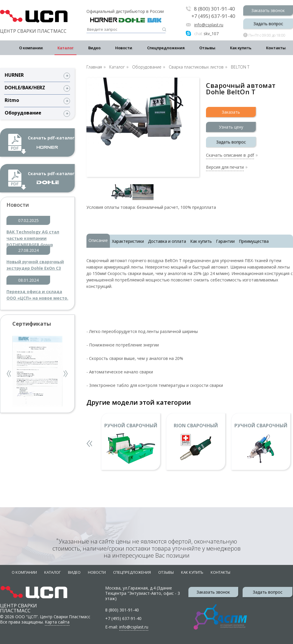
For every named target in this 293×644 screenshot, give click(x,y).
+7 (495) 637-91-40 (213, 16)
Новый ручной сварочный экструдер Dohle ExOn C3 (35, 265)
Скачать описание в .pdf (230, 156)
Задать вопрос (268, 24)
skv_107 (206, 34)
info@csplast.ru (209, 25)
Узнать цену (231, 127)
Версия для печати (225, 168)
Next (66, 374)
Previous (9, 374)
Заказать (231, 112)
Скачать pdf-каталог (51, 142)
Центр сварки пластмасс (18, 603)
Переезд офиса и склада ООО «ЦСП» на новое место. (37, 295)
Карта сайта (57, 622)
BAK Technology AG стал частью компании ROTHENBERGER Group (33, 235)
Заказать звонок (268, 10)
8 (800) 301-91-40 (214, 9)
